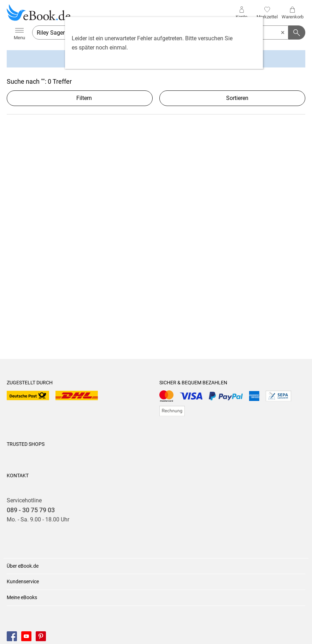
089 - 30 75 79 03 (31, 510)
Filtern (80, 98)
